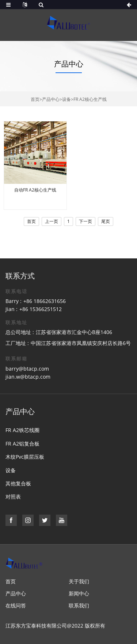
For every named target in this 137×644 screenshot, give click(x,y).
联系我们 (79, 605)
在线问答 (16, 605)
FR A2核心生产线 (90, 99)
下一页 (85, 221)
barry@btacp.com (27, 369)
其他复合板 (18, 483)
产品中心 (51, 99)
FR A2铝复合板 (22, 444)
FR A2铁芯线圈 (22, 430)
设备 (66, 99)
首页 (35, 99)
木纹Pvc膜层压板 (25, 457)
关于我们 (79, 581)
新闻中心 (79, 593)
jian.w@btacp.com (28, 377)
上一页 (52, 221)
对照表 (13, 497)
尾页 (106, 221)
